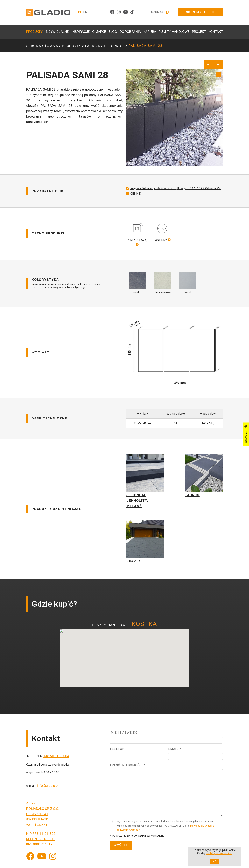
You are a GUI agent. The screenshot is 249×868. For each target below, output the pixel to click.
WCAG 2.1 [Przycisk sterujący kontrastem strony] (246, 434)
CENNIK (134, 196)
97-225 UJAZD (37, 822)
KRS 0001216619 (39, 847)
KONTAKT (216, 32)
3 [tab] (218, 91)
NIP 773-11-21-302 (41, 836)
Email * (175, 752)
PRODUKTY (34, 32)
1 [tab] (218, 74)
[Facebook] (30, 859)
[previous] (208, 64)
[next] (218, 64)
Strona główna (42, 46)
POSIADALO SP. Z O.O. (43, 811)
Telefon (117, 752)
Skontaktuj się (200, 12)
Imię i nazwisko (124, 735)
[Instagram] (53, 859)
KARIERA (150, 32)
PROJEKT (199, 32)
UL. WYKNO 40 (37, 817)
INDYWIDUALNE (57, 32)
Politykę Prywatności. (219, 853)
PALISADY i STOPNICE (105, 46)
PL (80, 12)
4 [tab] (218, 99)
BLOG (113, 32)
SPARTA (134, 564)
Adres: (31, 806)
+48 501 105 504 (56, 759)
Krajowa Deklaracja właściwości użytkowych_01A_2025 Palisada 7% (174, 191)
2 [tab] (218, 83)
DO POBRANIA (130, 32)
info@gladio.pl (48, 788)
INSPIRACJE (81, 32)
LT (91, 12)
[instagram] (119, 12)
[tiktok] (132, 12)
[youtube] (125, 12)
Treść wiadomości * (128, 768)
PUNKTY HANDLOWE (174, 32)
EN (85, 12)
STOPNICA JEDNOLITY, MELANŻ (137, 503)
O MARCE (99, 32)
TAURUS (192, 498)
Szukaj (160, 12)
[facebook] (112, 12)
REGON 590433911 (41, 842)
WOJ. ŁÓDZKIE (37, 827)
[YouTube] (42, 859)
